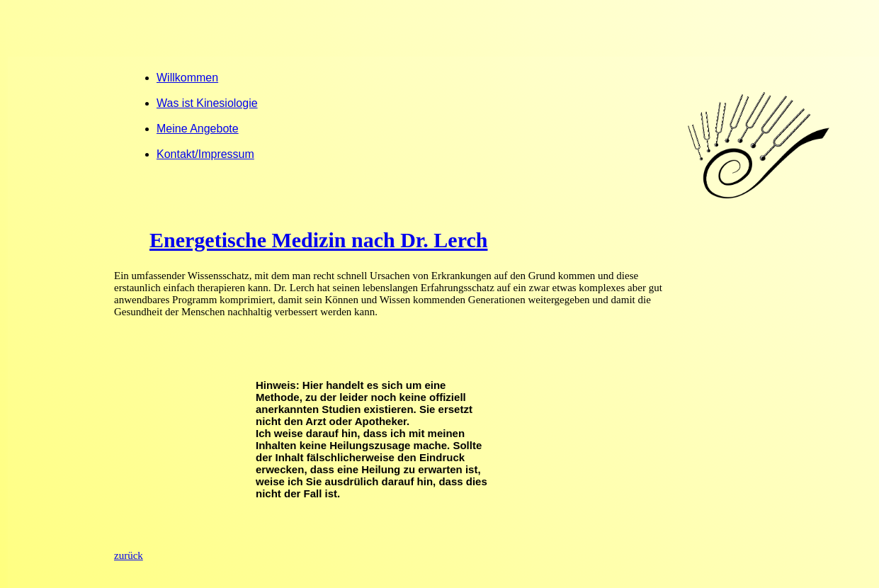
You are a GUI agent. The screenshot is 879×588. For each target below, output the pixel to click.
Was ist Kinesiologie (207, 103)
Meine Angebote (198, 129)
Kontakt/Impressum (205, 154)
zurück (129, 555)
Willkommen (187, 78)
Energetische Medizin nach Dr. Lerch (318, 240)
